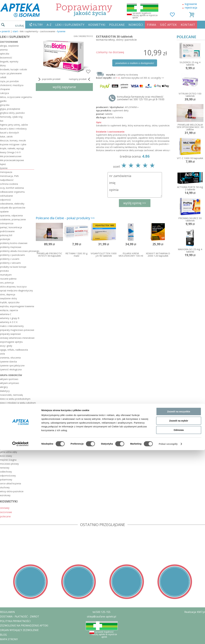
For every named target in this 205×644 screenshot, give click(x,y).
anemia (4, 50)
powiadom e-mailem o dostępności (135, 63)
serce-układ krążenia (10, 483)
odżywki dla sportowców (13, 208)
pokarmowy (6, 480)
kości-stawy (6, 456)
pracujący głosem (9, 423)
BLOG (3, 635)
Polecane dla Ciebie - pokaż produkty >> (65, 218)
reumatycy (5, 430)
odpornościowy (8, 476)
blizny (3, 65)
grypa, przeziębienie (10, 109)
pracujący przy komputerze (14, 426)
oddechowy (6, 472)
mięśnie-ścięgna (8, 460)
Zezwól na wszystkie (179, 312)
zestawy (5, 508)
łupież (3, 164)
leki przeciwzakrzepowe (12, 160)
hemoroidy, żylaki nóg (11, 117)
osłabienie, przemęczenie (13, 219)
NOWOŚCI (136, 25)
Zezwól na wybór (179, 321)
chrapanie (5, 89)
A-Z (49, 25)
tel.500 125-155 (101, 612)
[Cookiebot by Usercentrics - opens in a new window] (20, 345)
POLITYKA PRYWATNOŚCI (15, 621)
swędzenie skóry (8, 298)
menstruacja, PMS (9, 176)
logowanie (191, 4)
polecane (5, 516)
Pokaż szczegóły (168, 345)
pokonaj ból (6, 235)
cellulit (3, 77)
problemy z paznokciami (12, 255)
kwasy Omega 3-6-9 (10, 152)
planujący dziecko (9, 419)
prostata (4, 271)
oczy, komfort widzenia (12, 188)
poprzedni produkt (49, 79)
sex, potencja (7, 283)
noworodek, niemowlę (11, 395)
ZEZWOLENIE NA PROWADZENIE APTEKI (24, 626)
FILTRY (38, 25)
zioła (2, 354)
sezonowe (6, 512)
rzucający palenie (9, 434)
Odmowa (179, 331)
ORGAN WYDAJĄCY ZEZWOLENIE (19, 630)
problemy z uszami (10, 259)
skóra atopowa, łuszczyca (13, 287)
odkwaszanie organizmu (12, 192)
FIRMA (152, 25)
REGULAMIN (7, 612)
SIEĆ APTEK (168, 25)
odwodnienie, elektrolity (12, 204)
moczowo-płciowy (9, 464)
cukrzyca (4, 93)
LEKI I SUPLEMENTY (70, 25)
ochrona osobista (9, 184)
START (15, 31)
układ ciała (7, 444)
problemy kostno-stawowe (14, 243)
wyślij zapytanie (64, 87)
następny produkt (80, 79)
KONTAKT (188, 25)
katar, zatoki (6, 137)
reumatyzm (6, 275)
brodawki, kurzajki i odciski (13, 69)
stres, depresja (8, 294)
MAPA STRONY (9, 639)
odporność (6, 200)
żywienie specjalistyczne (12, 366)
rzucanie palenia (8, 279)
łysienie (61, 31)
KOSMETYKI (97, 25)
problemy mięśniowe (11, 247)
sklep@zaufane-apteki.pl (101, 617)
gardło (3, 101)
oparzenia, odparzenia (11, 215)
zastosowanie (9, 42)
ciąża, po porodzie (9, 81)
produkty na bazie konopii (13, 267)
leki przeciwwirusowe (11, 156)
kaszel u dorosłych (9, 133)
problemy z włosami (10, 263)
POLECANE (117, 25)
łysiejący (4, 411)
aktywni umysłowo (10, 383)
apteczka (5, 54)
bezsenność (6, 58)
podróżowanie (7, 231)
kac (2, 121)
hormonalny (6, 448)
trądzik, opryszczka (10, 302)
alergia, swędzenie (9, 46)
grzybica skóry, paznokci (12, 113)
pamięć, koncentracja (11, 227)
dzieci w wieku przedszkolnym (15, 399)
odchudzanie (6, 196)
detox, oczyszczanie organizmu (16, 97)
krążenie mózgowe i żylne (13, 144)
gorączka (5, 105)
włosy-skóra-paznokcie (12, 491)
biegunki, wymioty (9, 62)
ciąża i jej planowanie (11, 73)
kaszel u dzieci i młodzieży (13, 129)
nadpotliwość (7, 180)
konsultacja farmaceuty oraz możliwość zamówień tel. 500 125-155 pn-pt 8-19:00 (141, 98)
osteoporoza (7, 223)
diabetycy (5, 391)
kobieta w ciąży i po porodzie (15, 407)
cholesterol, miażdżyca (12, 85)
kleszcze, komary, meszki (13, 140)
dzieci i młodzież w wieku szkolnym (17, 403)
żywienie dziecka (8, 362)
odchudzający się (9, 415)
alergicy (4, 387)
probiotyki (5, 239)
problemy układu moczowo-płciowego (17, 251)
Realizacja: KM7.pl (195, 612)
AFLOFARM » (132, 107)
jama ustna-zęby (9, 452)
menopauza (6, 172)
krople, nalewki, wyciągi (12, 148)
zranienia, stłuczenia (10, 358)
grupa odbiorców (11, 375)
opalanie (4, 212)
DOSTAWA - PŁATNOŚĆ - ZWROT (20, 617)
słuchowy (5, 487)
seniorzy (4, 438)
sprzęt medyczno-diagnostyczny (16, 290)
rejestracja (191, 8)
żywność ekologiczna (11, 369)
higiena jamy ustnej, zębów (14, 125)
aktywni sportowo (9, 379)
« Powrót (5, 31)
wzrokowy (5, 495)
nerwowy (5, 468)
